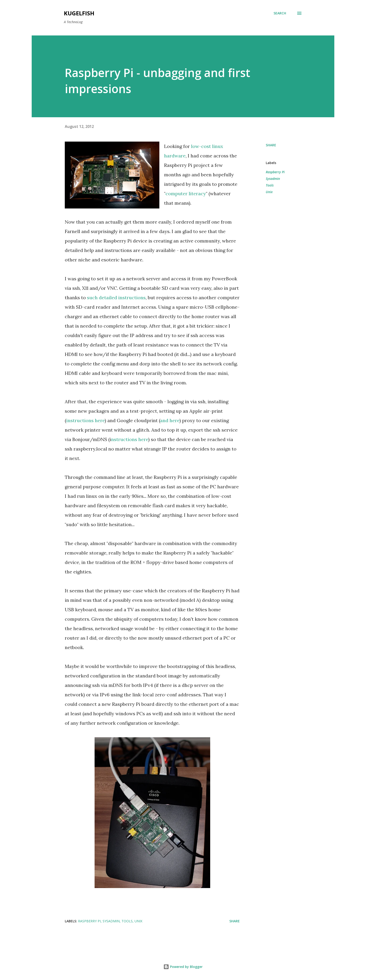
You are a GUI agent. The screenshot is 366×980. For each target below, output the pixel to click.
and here (170, 420)
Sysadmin (273, 179)
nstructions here (130, 439)
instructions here (85, 420)
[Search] (280, 13)
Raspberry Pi (275, 172)
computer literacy (186, 193)
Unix (269, 192)
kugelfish (79, 13)
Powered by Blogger (183, 967)
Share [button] (271, 145)
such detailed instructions (116, 297)
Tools (270, 185)
